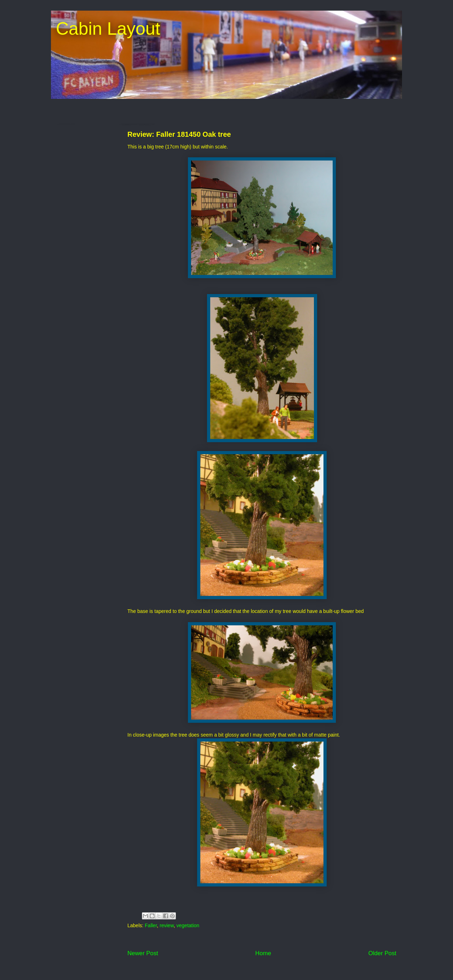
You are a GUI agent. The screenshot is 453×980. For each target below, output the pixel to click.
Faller (151, 925)
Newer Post (143, 953)
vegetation (188, 925)
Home (263, 953)
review (167, 925)
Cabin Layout (106, 29)
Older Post (382, 953)
